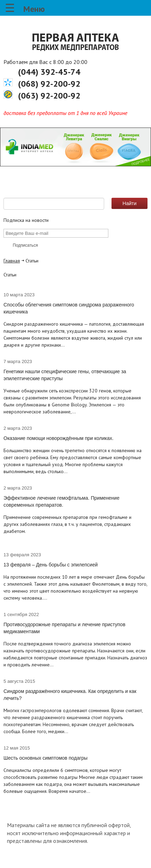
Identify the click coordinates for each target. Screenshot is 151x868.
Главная (12, 261)
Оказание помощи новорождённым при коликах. (59, 438)
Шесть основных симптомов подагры (45, 758)
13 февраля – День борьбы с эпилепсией (51, 565)
